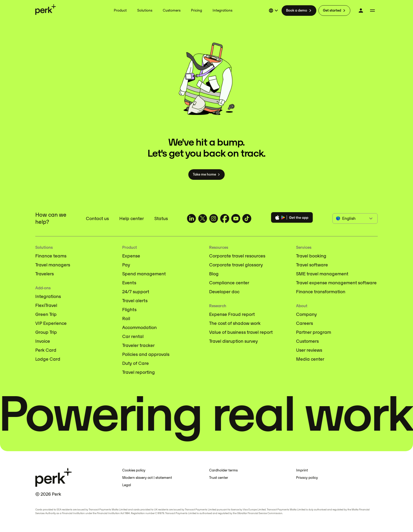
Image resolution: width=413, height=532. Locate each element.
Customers (307, 341)
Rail (126, 319)
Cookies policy (134, 470)
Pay (126, 265)
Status (161, 218)
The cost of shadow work (235, 323)
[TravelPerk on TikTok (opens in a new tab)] (247, 218)
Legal (127, 485)
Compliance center (229, 283)
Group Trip (46, 332)
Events (129, 283)
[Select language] (274, 11)
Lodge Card (48, 359)
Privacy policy (307, 478)
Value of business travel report (241, 332)
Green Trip (46, 314)
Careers (304, 323)
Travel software (312, 265)
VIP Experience (51, 323)
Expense (131, 256)
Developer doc (224, 292)
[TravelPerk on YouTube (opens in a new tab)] (236, 218)
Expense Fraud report (232, 314)
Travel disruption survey (233, 341)
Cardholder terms (223, 470)
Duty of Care (136, 363)
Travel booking (311, 256)
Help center (132, 218)
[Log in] (361, 11)
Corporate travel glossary (236, 265)
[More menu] (372, 11)
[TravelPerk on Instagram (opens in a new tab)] (214, 218)
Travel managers (53, 265)
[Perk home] (46, 9)
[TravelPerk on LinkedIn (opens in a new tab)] (191, 218)
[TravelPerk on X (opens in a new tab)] (203, 218)
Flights (129, 310)
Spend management (144, 274)
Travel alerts (135, 301)
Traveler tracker (138, 345)
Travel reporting (139, 372)
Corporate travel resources (237, 256)
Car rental (133, 336)
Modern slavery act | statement (147, 478)
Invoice (43, 341)
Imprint (302, 470)
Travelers (45, 274)
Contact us (97, 218)
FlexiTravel (46, 305)
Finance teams (51, 256)
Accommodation (139, 327)
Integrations (48, 296)
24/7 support (136, 292)
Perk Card (46, 350)
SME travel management (322, 274)
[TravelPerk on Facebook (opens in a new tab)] (225, 218)
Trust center (219, 478)
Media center (310, 359)
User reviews (309, 350)
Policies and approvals (146, 354)
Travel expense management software (336, 283)
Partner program (314, 332)
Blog (214, 274)
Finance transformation (321, 292)
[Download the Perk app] (292, 218)
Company (306, 314)
